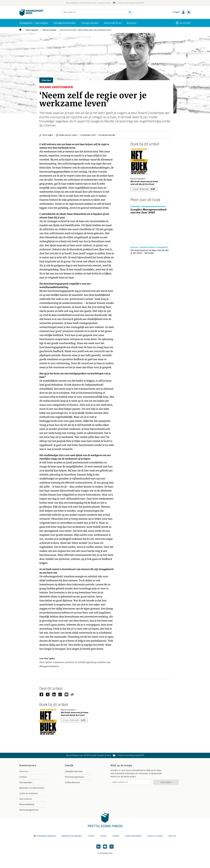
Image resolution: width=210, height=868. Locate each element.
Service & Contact (155, 836)
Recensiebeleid (27, 804)
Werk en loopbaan (49, 30)
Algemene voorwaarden (72, 836)
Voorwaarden (26, 782)
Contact (23, 777)
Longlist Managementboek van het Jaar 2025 (149, 211)
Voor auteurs (26, 799)
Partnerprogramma (29, 810)
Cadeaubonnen (72, 782)
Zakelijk (69, 765)
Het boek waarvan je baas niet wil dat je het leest (144, 183)
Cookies (116, 836)
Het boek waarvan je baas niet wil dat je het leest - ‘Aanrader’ (150, 252)
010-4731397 (185, 23)
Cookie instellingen (133, 836)
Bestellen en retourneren (32, 788)
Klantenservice (28, 765)
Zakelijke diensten (74, 771)
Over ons (24, 771)
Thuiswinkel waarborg (45, 836)
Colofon (91, 836)
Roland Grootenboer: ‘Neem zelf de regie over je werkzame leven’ (86, 30)
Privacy (103, 836)
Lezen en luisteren (29, 793)
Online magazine (32, 30)
